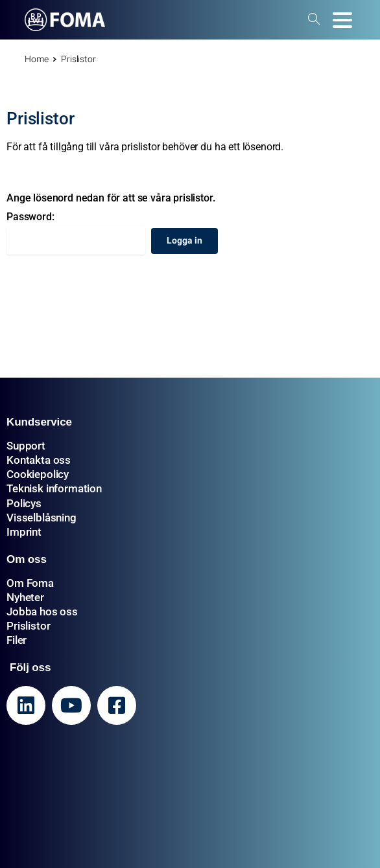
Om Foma (30, 583)
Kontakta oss (39, 460)
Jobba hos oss (42, 611)
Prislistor (28, 626)
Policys (24, 503)
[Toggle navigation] (342, 20)
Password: (76, 233)
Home (36, 59)
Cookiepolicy (38, 474)
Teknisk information (54, 488)
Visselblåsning (42, 518)
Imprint (24, 532)
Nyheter (25, 597)
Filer (17, 640)
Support (26, 446)
